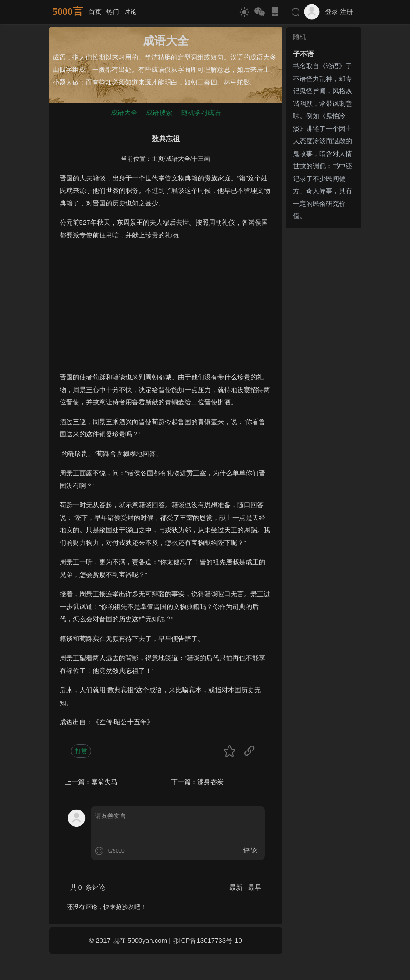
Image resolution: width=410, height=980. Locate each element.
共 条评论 (88, 887)
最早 (255, 887)
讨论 (130, 12)
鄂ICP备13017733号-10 (207, 940)
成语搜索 (159, 112)
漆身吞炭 (210, 782)
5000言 (68, 12)
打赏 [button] (81, 751)
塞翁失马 (104, 782)
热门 (113, 12)
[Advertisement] (166, 310)
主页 (158, 159)
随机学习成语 (201, 112)
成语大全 (124, 112)
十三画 (201, 159)
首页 (95, 12)
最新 (237, 887)
